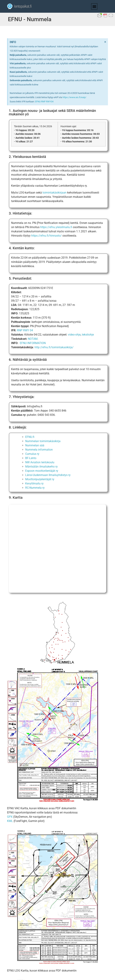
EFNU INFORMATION (33, 343)
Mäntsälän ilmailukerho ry (41, 467)
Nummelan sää (35, 445)
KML (10, 821)
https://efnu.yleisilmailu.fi (56, 227)
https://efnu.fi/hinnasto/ (46, 236)
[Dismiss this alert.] (105, 42)
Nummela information (39, 450)
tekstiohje (88, 335)
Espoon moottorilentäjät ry (42, 471)
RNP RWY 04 (25, 330)
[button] (94, 6)
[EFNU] (57, 549)
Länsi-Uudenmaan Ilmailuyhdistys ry (48, 475)
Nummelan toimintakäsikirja (43, 441)
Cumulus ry (32, 454)
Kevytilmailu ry (34, 483)
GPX (10, 817)
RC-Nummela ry (35, 488)
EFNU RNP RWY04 (44, 102)
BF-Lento (31, 458)
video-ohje (74, 335)
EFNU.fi (30, 437)
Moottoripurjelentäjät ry (40, 479)
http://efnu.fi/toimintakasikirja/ (54, 347)
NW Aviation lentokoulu (40, 462)
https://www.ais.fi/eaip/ (74, 97)
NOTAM (33, 339)
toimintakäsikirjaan (55, 193)
